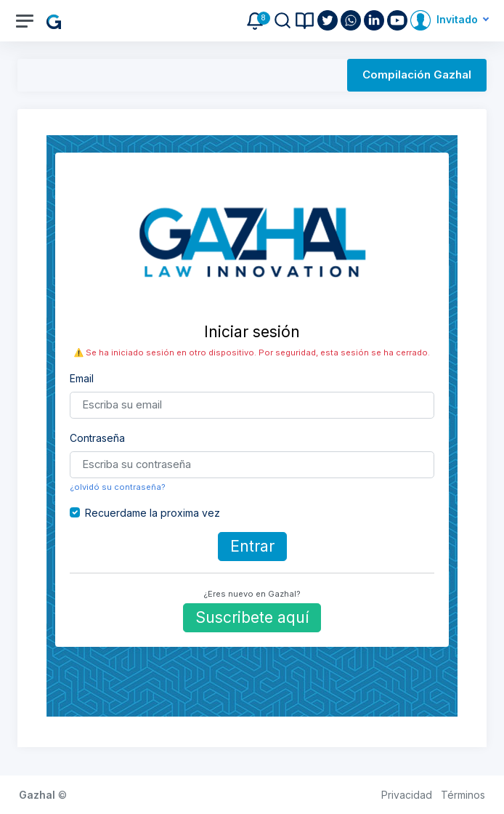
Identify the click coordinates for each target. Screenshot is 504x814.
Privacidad (407, 795)
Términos (463, 795)
